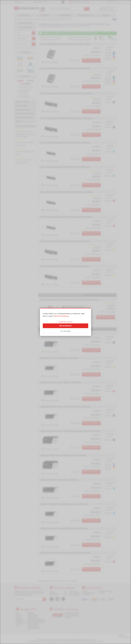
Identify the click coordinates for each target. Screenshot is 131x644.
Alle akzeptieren (65, 326)
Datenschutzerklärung (61, 316)
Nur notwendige (65, 331)
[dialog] (65, 322)
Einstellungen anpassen (65, 322)
